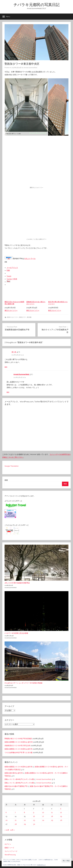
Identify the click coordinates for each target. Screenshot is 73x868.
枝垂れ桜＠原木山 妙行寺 (14, 773)
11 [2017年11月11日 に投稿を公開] (52, 812)
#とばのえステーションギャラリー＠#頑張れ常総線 (23, 683)
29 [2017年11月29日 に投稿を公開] (25, 824)
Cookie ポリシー (41, 865)
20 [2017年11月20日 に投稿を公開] (7, 820)
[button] (66, 861)
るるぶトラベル (30, 259)
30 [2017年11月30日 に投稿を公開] (34, 824)
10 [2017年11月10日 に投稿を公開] (43, 812)
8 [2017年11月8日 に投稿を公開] (24, 812)
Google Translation (12, 466)
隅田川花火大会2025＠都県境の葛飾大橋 (15, 297)
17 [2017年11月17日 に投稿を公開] (43, 816)
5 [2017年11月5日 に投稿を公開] (61, 809)
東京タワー (23, 317)
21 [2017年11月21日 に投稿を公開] (16, 820)
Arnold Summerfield (30, 68)
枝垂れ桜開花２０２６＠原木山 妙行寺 (18, 749)
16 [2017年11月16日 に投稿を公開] (34, 816)
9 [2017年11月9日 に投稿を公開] (34, 812)
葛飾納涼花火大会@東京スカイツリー (36, 297)
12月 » (12, 830)
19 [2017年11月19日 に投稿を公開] (61, 816)
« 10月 (7, 830)
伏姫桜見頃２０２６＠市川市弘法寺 (17, 746)
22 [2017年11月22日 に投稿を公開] (25, 820)
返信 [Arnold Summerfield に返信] (8, 392)
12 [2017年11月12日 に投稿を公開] (61, 812)
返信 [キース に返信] (6, 367)
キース (14, 352)
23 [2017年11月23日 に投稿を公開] (34, 820)
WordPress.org (10, 855)
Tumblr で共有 (12, 279)
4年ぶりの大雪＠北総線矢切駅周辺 (17, 583)
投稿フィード (9, 848)
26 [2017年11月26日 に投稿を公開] (61, 820)
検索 (6, 480)
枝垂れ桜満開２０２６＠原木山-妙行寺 (19, 742)
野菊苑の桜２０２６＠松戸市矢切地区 (18, 739)
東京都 (29, 317)
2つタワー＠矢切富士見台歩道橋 (16, 633)
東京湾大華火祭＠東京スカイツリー (58, 297)
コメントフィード (11, 851)
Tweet (9, 276)
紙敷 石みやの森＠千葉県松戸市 (16, 786)
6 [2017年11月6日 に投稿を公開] (6, 812)
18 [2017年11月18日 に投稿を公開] (52, 816)
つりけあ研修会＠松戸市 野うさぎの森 (18, 752)
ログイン (8, 844)
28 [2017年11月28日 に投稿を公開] (16, 824)
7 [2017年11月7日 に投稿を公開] (15, 812)
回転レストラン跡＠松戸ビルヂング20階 (19, 779)
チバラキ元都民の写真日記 (37, 5)
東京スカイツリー (11, 310)
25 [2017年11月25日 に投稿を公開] (52, 820)
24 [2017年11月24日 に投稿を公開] (43, 820)
